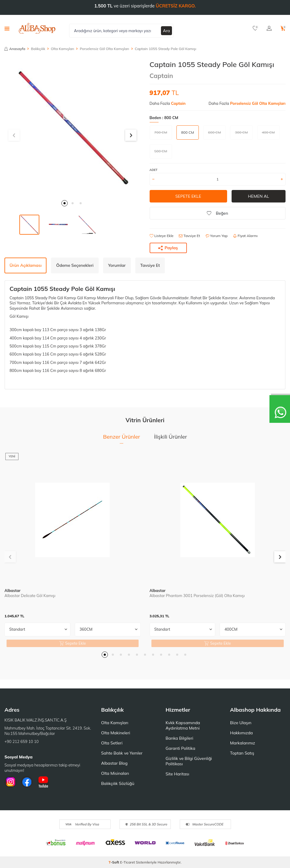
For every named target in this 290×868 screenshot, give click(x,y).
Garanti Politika (181, 748)
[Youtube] (43, 782)
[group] (73, 128)
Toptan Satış (242, 753)
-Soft (114, 862)
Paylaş (168, 248)
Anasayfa (15, 49)
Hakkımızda (241, 733)
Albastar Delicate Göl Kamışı (30, 596)
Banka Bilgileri (180, 738)
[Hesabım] (269, 28)
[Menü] (7, 28)
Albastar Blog (114, 763)
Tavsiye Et (189, 236)
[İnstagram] (10, 782)
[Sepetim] (283, 28)
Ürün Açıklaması (25, 265)
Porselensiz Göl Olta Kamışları (104, 49)
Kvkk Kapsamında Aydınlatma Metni (183, 725)
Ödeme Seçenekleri (75, 265)
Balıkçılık (38, 49)
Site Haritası (177, 774)
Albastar (13, 590)
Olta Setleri (112, 743)
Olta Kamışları (63, 49)
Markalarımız (243, 743)
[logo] (37, 28)
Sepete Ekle (188, 196)
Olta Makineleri (115, 733)
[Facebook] (27, 782)
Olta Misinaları (115, 773)
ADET (154, 170)
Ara (167, 30)
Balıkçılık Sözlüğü (118, 783)
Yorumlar (117, 265)
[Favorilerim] (255, 28)
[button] (65, 203)
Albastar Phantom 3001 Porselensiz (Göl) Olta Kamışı (197, 596)
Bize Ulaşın (241, 723)
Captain (161, 76)
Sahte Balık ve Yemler (122, 753)
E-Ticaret (128, 862)
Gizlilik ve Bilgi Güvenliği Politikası (189, 761)
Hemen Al (259, 196)
